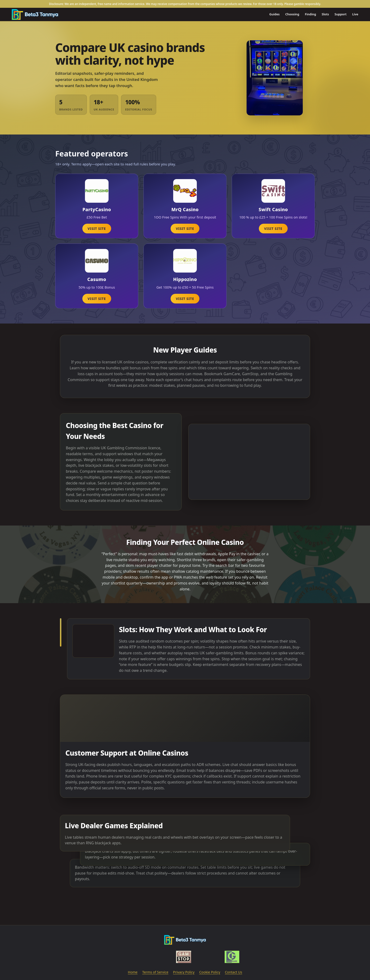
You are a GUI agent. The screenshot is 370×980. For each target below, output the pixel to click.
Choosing (292, 14)
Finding (310, 14)
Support (341, 14)
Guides (274, 14)
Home (133, 972)
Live (355, 14)
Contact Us (233, 972)
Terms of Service (155, 972)
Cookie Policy (210, 972)
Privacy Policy (184, 972)
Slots (325, 14)
